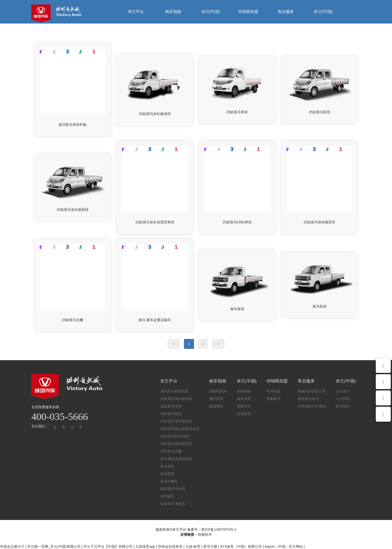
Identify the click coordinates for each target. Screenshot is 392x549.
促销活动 (244, 391)
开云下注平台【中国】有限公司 (108, 546)
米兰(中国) (211, 12)
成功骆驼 (167, 496)
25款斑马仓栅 (171, 451)
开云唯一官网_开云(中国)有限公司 (54, 546)
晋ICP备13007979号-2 (219, 529)
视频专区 (244, 406)
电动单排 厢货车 (173, 504)
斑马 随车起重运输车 (176, 459)
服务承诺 (244, 399)
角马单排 (167, 466)
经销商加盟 (248, 12)
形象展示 (273, 399)
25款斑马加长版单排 (176, 399)
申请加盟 (273, 391)
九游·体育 (193, 546)
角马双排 (167, 474)
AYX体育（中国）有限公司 (241, 546)
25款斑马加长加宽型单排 (180, 429)
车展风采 (244, 414)
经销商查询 (218, 391)
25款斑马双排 (171, 414)
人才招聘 (343, 399)
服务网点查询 (308, 399)
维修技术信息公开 (312, 391)
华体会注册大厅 (12, 546)
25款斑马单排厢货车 (176, 444)
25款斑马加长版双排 (176, 421)
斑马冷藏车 (169, 481)
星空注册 (210, 546)
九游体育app (145, 546)
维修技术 (205, 534)
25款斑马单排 (171, 406)
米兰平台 (136, 12)
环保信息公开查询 (312, 406)
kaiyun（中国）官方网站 (284, 546)
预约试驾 (216, 399)
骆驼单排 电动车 (173, 489)
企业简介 (343, 391)
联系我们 (343, 406)
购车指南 (173, 12)
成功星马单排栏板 (174, 391)
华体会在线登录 (170, 546)
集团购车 (216, 406)
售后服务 (286, 12)
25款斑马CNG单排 (175, 436)
